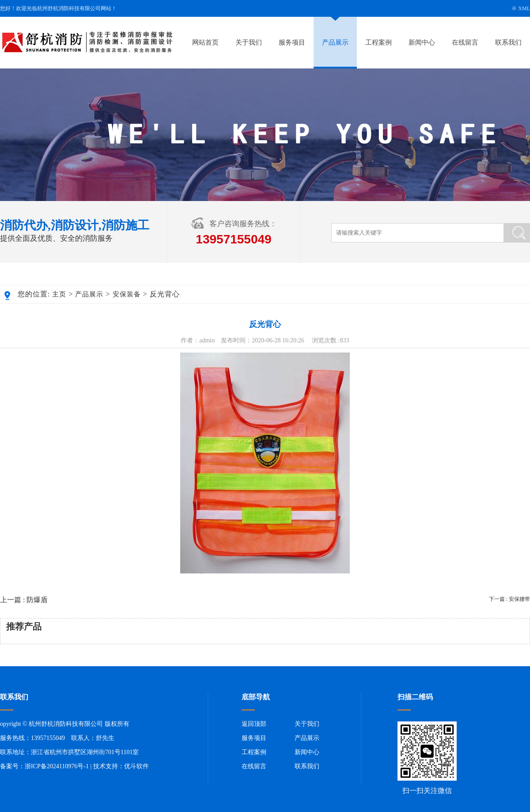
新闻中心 (422, 42)
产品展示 (335, 42)
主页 (59, 294)
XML (524, 8)
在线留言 (465, 42)
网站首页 (205, 42)
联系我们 (508, 42)
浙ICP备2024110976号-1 (57, 766)
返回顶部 (254, 724)
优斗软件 (136, 766)
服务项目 (292, 42)
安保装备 (127, 294)
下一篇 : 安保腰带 (509, 599)
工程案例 (379, 42)
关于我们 (249, 42)
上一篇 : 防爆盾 (24, 600)
